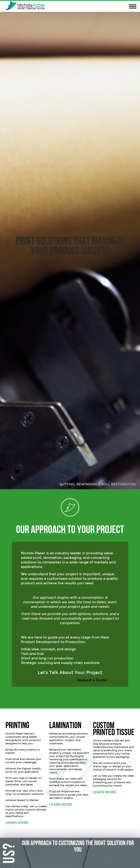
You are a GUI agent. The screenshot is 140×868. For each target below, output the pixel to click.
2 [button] (67, 486)
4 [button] (78, 486)
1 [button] (62, 486)
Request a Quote (92, 680)
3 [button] (73, 486)
